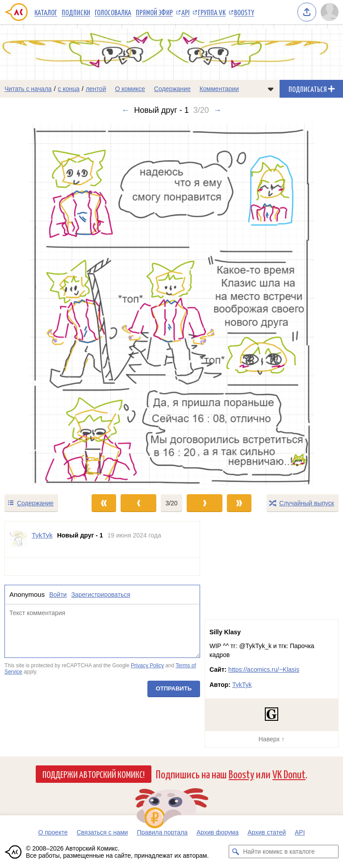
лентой (96, 89)
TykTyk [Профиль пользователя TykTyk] (42, 535)
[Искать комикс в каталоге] (235, 851)
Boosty (244, 12)
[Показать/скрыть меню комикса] (271, 89)
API (185, 12)
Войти (58, 595)
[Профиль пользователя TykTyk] (18, 539)
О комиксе (130, 89)
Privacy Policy (147, 666)
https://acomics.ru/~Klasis (264, 670)
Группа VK (212, 12)
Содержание (172, 89)
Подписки (76, 12)
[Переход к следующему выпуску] (171, 304)
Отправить (174, 688)
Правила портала (162, 832)
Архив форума (218, 832)
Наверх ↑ (272, 739)
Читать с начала (28, 89)
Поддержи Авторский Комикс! (94, 774)
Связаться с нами (102, 832)
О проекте (53, 832)
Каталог (46, 12)
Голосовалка (113, 12)
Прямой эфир (154, 12)
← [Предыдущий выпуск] (125, 110)
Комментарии (219, 89)
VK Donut (289, 774)
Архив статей (267, 832)
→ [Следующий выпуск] (218, 110)
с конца (69, 89)
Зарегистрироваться (100, 595)
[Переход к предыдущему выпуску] (43, 304)
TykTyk (242, 685)
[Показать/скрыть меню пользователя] (330, 12)
